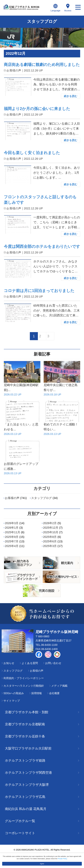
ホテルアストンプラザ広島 (42, 797)
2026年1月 (12, 528)
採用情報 (37, 693)
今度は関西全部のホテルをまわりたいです (42, 246)
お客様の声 (14, 70)
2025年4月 (12, 546)
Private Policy (62, 859)
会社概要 (54, 693)
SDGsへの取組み (14, 693)
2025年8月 (50, 537)
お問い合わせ (53, 663)
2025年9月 (12, 537)
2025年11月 (13, 532)
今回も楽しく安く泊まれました (32, 153)
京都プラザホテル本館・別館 (42, 712)
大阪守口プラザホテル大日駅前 (42, 748)
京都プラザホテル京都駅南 (42, 724)
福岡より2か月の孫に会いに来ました (37, 109)
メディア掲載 (59, 686)
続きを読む (71, 96)
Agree (42, 864)
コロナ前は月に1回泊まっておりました (39, 291)
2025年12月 (51, 528)
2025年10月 (51, 532)
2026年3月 (12, 523)
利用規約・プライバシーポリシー (24, 678)
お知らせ (9, 663)
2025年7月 (12, 541)
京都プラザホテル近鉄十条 (42, 736)
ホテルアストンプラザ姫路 (42, 760)
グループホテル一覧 (42, 821)
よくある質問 (30, 663)
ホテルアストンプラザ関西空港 (42, 773)
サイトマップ (12, 701)
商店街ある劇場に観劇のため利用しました (42, 65)
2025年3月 (50, 546)
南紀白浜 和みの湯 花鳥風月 (42, 809)
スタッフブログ (42, 498)
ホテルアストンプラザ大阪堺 (42, 785)
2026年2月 (50, 523)
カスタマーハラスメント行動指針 (24, 686)
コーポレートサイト (42, 833)
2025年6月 (50, 541)
